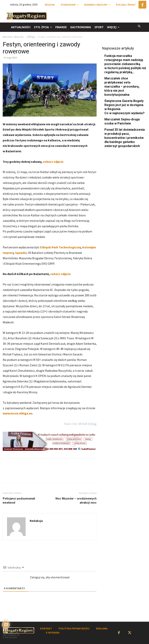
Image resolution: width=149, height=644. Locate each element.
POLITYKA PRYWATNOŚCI (74, 628)
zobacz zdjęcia (53, 162)
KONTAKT (46, 628)
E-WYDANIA (53, 633)
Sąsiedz (20, 253)
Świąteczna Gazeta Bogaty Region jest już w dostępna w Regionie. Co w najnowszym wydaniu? (124, 107)
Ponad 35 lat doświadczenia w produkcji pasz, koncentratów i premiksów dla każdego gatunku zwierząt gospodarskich (125, 138)
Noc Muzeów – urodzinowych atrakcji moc (76, 501)
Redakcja (36, 521)
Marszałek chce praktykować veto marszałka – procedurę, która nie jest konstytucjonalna (122, 87)
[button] (139, 27)
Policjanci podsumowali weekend (19, 501)
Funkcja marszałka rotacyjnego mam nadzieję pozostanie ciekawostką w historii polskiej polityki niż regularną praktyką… (125, 64)
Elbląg (31, 37)
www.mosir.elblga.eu (18, 413)
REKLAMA (102, 628)
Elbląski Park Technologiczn (60, 247)
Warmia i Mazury (13, 37)
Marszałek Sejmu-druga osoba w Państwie (122, 121)
